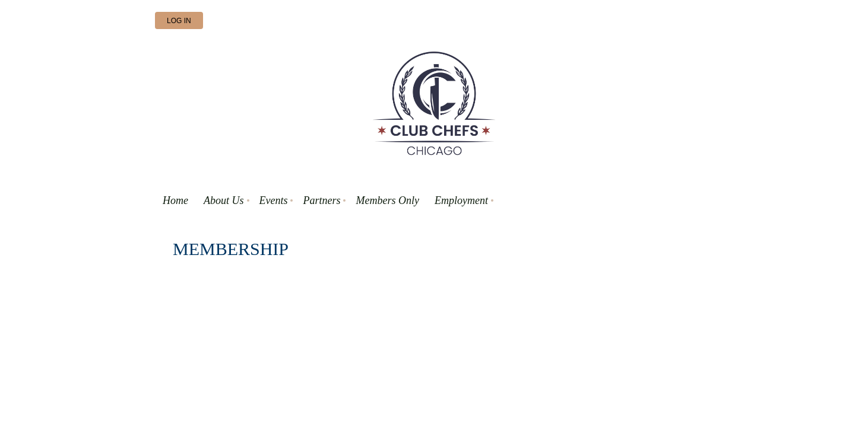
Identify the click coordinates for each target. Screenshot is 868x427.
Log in (179, 21)
